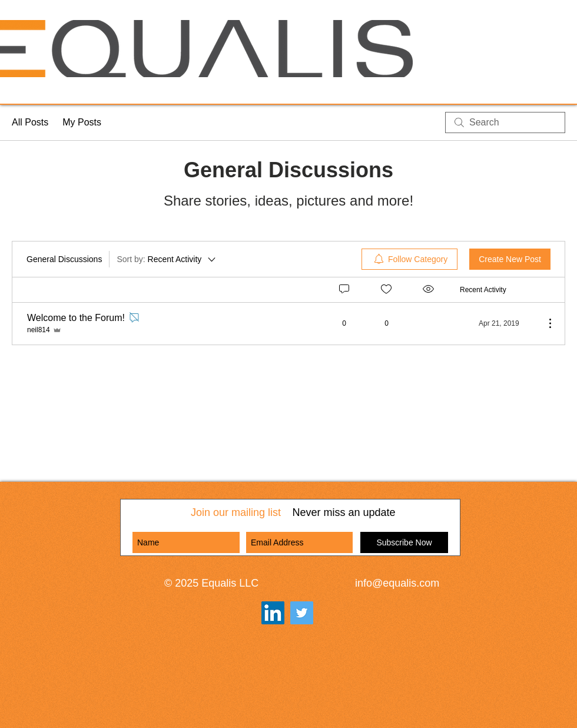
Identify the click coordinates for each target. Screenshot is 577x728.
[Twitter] (302, 613)
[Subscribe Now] (404, 542)
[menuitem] (409, 259)
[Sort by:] (167, 259)
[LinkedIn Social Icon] (273, 613)
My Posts (82, 122)
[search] (505, 123)
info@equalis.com (397, 583)
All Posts (30, 122)
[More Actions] (544, 323)
